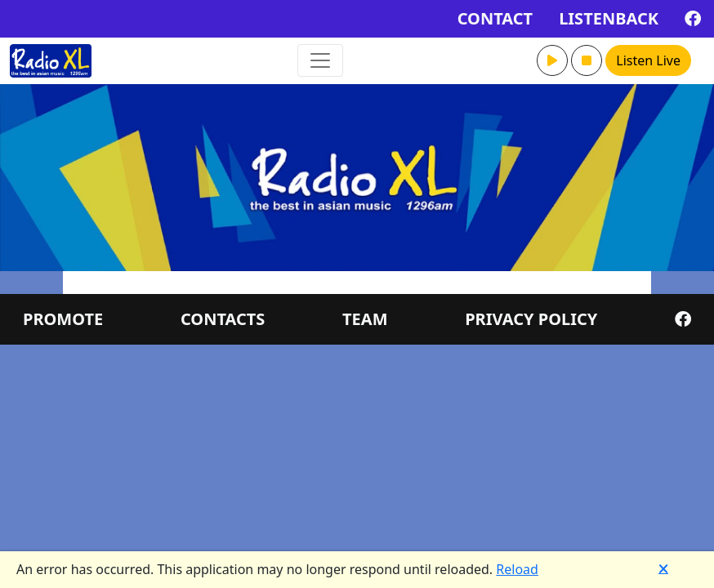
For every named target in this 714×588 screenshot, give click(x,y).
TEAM (365, 319)
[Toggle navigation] (320, 60)
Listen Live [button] (648, 60)
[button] (552, 60)
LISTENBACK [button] (609, 18)
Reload (517, 569)
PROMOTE (63, 319)
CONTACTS (223, 319)
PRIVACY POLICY (531, 319)
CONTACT (495, 18)
